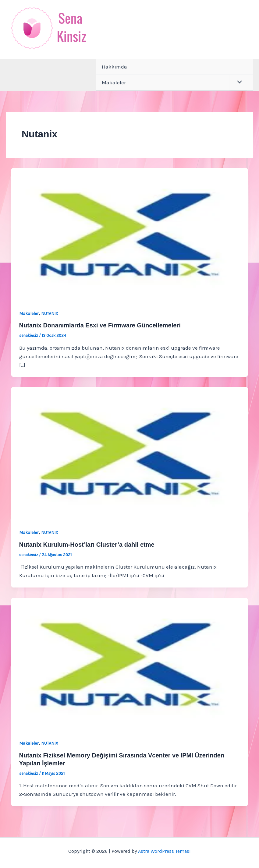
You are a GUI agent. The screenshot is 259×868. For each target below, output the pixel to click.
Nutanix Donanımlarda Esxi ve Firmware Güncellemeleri (100, 325)
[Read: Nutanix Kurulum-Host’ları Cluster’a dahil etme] (129, 453)
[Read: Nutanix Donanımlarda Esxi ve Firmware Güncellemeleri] (129, 234)
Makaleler (114, 83)
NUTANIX (50, 314)
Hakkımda (114, 67)
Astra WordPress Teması (164, 851)
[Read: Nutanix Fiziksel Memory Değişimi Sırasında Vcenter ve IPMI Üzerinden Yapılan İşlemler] (129, 664)
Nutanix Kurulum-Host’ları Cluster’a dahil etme (87, 545)
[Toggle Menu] (238, 83)
